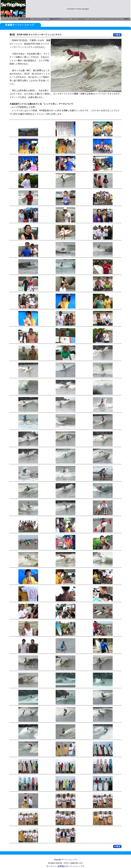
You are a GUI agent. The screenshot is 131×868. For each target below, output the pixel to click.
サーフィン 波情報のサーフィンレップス (65, 866)
